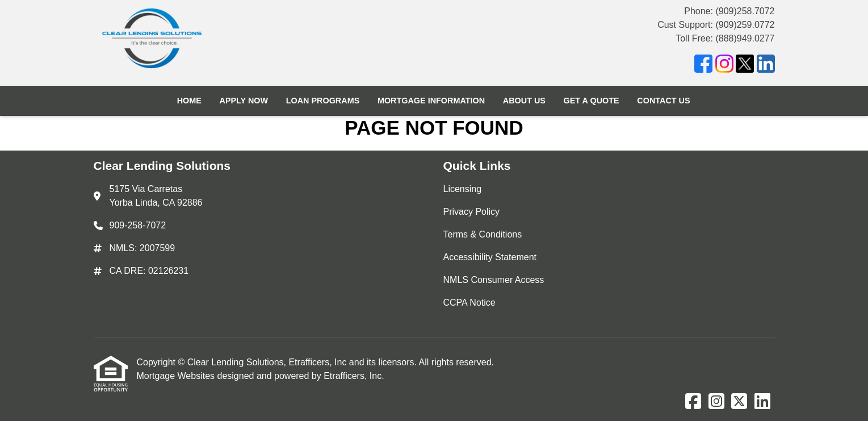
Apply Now (244, 101)
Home (189, 101)
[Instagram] (724, 66)
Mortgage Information (431, 101)
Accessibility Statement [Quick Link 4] (490, 257)
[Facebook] (703, 66)
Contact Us (663, 101)
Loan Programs (323, 101)
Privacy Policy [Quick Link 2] (472, 212)
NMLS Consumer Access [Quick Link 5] (494, 280)
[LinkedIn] (766, 66)
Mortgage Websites (177, 376)
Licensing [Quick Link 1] (463, 189)
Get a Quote (592, 101)
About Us (524, 101)
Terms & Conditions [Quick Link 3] (483, 234)
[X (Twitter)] (745, 66)
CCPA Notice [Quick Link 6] (469, 303)
